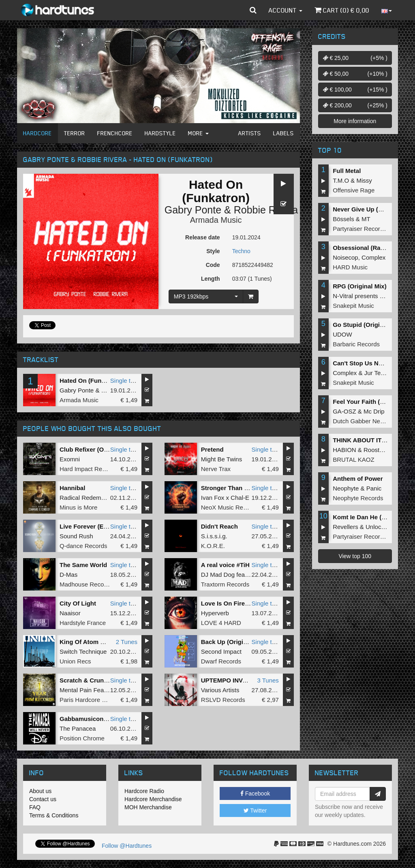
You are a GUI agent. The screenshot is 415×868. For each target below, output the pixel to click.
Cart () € (342, 10)
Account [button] (286, 10)
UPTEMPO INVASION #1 (236, 680)
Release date (203, 237)
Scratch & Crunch (85, 680)
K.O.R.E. (213, 546)
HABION (344, 450)
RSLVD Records (223, 700)
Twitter (255, 810)
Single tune (125, 381)
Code (213, 265)
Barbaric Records (356, 344)
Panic (374, 488)
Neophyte (346, 488)
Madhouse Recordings (90, 584)
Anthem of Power (358, 479)
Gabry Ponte (193, 210)
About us (40, 791)
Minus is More (78, 507)
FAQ (35, 807)
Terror (75, 133)
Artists (250, 133)
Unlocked (378, 527)
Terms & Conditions (54, 815)
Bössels (343, 219)
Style (213, 251)
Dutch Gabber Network (364, 421)
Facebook (255, 793)
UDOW (342, 334)
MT (366, 219)
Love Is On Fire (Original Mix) (243, 603)
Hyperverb (215, 613)
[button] (253, 10)
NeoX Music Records (230, 507)
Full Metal (347, 171)
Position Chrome (82, 738)
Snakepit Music (353, 306)
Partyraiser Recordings (364, 229)
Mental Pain (76, 690)
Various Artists (220, 690)
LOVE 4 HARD (221, 623)
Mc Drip (374, 411)
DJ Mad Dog (218, 575)
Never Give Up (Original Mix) (374, 209)
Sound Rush (76, 536)
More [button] (198, 133)
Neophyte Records (358, 498)
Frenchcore (115, 133)
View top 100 (355, 556)
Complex (373, 257)
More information (355, 121)
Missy (364, 180)
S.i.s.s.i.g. (214, 536)
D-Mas (68, 575)
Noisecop (345, 257)
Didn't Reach (219, 526)
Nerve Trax (216, 469)
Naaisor (70, 613)
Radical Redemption (87, 498)
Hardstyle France (83, 623)
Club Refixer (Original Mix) (98, 449)
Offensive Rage (354, 190)
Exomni (70, 459)
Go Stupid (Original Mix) (368, 325)
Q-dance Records (83, 546)
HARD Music (350, 267)
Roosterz (376, 450)
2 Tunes (127, 642)
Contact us (43, 799)
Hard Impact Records (88, 469)
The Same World (83, 565)
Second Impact (221, 652)
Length (211, 279)
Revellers (345, 527)
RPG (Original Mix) (360, 286)
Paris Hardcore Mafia (88, 700)
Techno (241, 251)
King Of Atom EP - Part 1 (95, 642)
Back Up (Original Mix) (233, 642)
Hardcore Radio (144, 791)
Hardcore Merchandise (153, 799)
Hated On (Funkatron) (91, 381)
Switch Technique (83, 652)
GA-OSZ (344, 411)
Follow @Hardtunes (127, 846)
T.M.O (341, 180)
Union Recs (75, 661)
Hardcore (37, 133)
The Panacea (78, 728)
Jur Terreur (379, 373)
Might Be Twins (221, 459)
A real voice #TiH (225, 565)
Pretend (212, 449)
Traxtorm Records (225, 584)
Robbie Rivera (266, 210)
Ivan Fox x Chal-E (225, 498)
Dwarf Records (221, 661)
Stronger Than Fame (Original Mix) (251, 488)
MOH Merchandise (148, 807)
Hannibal (72, 488)
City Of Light (78, 603)
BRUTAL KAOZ (354, 460)
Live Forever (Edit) (86, 526)
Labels (283, 133)
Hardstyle (160, 133)
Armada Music (216, 220)
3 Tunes (268, 680)
